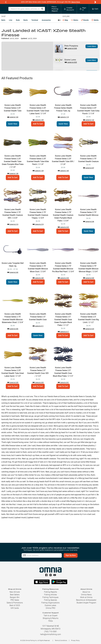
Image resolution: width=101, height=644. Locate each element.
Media (95, 20)
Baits (3, 20)
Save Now (76, 2)
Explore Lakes (50, 605)
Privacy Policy (75, 640)
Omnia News (86, 595)
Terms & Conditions (61, 640)
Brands (85, 20)
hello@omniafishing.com (51, 634)
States (75, 20)
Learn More (92, 60)
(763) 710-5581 (51, 632)
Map (65, 20)
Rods (18, 20)
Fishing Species (50, 600)
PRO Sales (15, 600)
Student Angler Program (86, 603)
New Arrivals (15, 592)
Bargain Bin (15, 597)
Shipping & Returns (50, 618)
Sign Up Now (71, 555)
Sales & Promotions (15, 603)
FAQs (51, 621)
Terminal (35, 20)
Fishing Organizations (50, 603)
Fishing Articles (50, 595)
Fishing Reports (50, 592)
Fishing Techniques (50, 597)
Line (11, 20)
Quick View (13, 124)
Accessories (46, 20)
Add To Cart (38, 124)
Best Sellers (15, 595)
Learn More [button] (92, 46)
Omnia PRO (50, 608)
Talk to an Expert (50, 616)
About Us (86, 592)
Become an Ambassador (86, 600)
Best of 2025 (15, 605)
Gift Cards (15, 608)
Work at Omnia (86, 597)
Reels (26, 20)
